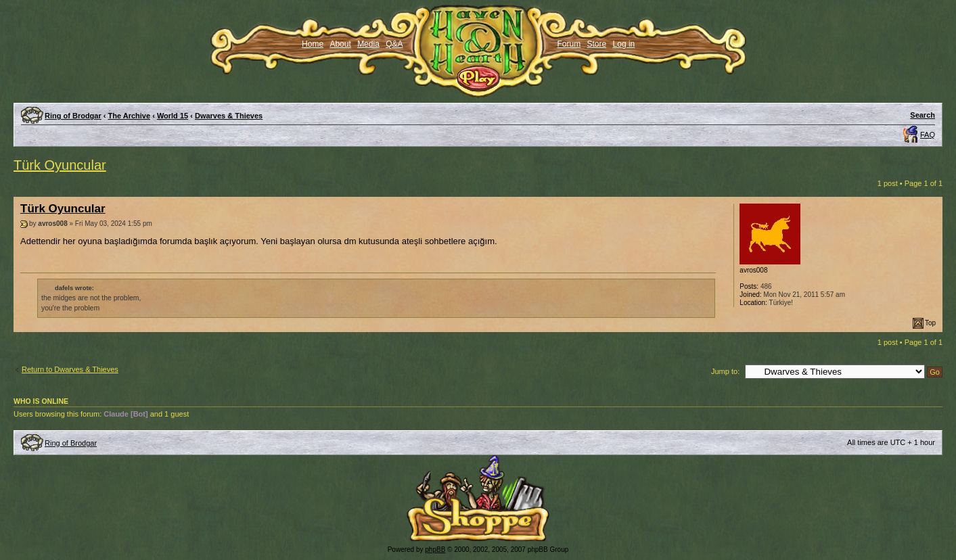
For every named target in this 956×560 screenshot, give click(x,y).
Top (930, 323)
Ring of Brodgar (73, 116)
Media (368, 44)
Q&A (394, 44)
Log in (624, 44)
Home (313, 44)
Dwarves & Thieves (229, 116)
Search (923, 115)
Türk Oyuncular (60, 165)
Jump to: (725, 371)
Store (597, 44)
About (340, 44)
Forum (569, 44)
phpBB (435, 550)
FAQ (928, 135)
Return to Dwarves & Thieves (70, 369)
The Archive (130, 116)
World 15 (173, 116)
